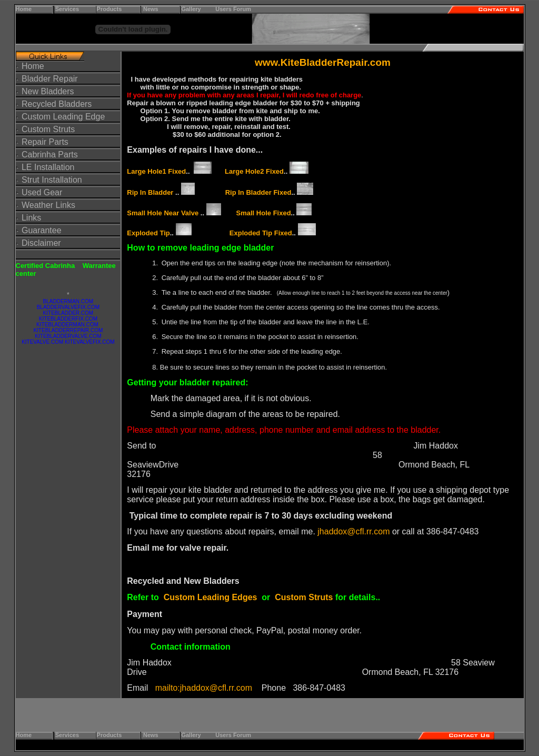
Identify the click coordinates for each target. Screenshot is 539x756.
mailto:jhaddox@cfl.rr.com (204, 688)
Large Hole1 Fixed (156, 171)
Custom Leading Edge (63, 117)
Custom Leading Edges (211, 597)
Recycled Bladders (57, 104)
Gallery (194, 9)
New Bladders (48, 91)
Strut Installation (52, 180)
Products (109, 9)
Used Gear (42, 192)
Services (67, 9)
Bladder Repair (50, 79)
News (151, 9)
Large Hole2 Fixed (254, 171)
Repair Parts (44, 142)
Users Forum (233, 9)
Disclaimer (41, 243)
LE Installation (48, 167)
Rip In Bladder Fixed (258, 192)
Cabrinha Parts (50, 155)
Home (24, 9)
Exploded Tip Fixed (261, 233)
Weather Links (48, 205)
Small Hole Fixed (264, 213)
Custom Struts (48, 129)
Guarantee (42, 230)
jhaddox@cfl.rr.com (353, 531)
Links (31, 218)
